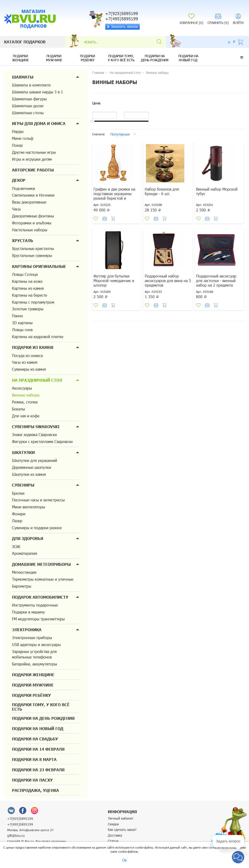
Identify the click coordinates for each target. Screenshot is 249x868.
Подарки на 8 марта (34, 759)
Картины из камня (28, 288)
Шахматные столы (28, 113)
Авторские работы (33, 170)
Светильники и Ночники (33, 195)
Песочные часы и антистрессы (38, 500)
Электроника (27, 630)
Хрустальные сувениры (32, 255)
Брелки (18, 493)
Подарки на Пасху (32, 780)
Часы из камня (25, 362)
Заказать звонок (122, 26)
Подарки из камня (33, 347)
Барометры (22, 586)
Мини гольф (23, 138)
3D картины (22, 323)
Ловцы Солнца (25, 274)
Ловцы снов (22, 330)
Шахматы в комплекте (31, 85)
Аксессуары (22, 388)
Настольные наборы (30, 230)
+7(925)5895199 (20, 819)
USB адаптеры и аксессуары (36, 644)
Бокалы (18, 409)
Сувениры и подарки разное (37, 528)
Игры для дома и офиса (39, 123)
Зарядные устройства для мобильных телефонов (34, 654)
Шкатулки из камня (29, 474)
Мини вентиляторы (29, 507)
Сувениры (23, 485)
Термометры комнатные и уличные (43, 579)
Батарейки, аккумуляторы (35, 664)
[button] (242, 57)
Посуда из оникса (27, 355)
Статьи (113, 841)
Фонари (19, 514)
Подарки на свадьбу (35, 739)
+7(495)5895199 (20, 824)
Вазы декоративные (29, 202)
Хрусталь (23, 241)
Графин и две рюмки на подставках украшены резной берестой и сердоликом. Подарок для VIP (116, 198)
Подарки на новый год (188, 58)
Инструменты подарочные (35, 605)
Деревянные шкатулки (32, 467)
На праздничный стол (37, 380)
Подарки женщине (20, 58)
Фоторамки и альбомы (32, 223)
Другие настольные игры (34, 152)
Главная (98, 73)
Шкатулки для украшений (35, 460)
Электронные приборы (32, 638)
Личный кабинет (121, 818)
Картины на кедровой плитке (38, 337)
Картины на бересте (29, 295)
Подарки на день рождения (155, 58)
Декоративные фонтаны (33, 216)
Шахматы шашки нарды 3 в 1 (38, 92)
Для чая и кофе (26, 416)
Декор (19, 180)
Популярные (120, 134)
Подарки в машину (28, 612)
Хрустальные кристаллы (33, 248)
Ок (124, 860)
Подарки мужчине (54, 58)
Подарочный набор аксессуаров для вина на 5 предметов (168, 281)
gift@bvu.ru (16, 836)
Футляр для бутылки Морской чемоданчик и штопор (114, 281)
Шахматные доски (28, 106)
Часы (16, 209)
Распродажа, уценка (35, 790)
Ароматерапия (24, 553)
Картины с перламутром (33, 302)
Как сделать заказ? (122, 830)
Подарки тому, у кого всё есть (121, 58)
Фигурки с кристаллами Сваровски (42, 441)
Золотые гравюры (28, 309)
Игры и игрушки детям (32, 159)
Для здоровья (28, 538)
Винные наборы (26, 395)
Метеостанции (24, 572)
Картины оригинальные (39, 266)
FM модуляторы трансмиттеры (38, 619)
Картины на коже (27, 281)
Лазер (17, 521)
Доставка (115, 835)
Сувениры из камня (29, 369)
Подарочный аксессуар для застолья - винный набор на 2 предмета (216, 281)
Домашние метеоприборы (41, 564)
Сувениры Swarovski (36, 427)
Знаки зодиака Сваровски (34, 434)
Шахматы (23, 77)
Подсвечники (23, 188)
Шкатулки (23, 452)
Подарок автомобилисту (40, 597)
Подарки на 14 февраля (38, 749)
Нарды (18, 131)
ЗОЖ (16, 547)
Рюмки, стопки (25, 402)
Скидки (113, 824)
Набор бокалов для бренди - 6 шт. (162, 191)
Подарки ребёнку (87, 58)
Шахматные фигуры (29, 99)
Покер (17, 145)
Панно (17, 316)
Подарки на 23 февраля (38, 770)
